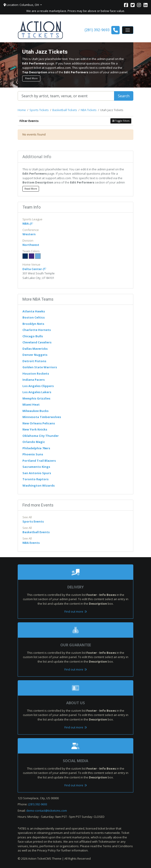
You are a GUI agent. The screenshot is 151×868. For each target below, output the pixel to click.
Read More (31, 78)
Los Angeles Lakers (37, 392)
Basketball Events (36, 532)
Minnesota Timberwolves (42, 417)
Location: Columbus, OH (22, 5)
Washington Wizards (39, 485)
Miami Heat (31, 404)
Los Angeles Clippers (38, 386)
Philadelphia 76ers (36, 448)
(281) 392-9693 (38, 804)
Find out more (76, 611)
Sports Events (33, 521)
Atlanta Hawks (34, 311)
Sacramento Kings (36, 467)
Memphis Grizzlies (36, 398)
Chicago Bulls (33, 336)
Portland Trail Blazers (39, 461)
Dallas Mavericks (35, 349)
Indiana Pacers (34, 380)
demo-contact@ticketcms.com (47, 811)
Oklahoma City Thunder (41, 436)
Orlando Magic (34, 442)
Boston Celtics (34, 317)
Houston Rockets (36, 373)
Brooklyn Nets (33, 324)
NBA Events (31, 543)
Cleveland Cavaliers (37, 342)
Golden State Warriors (40, 367)
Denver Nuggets (35, 355)
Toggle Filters (121, 121)
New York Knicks (35, 429)
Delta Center (34, 269)
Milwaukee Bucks (35, 411)
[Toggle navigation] (128, 30)
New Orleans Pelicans (39, 423)
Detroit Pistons (34, 361)
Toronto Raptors (35, 479)
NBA (28, 224)
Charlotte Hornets (37, 330)
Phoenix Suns (33, 454)
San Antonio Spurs (37, 473)
